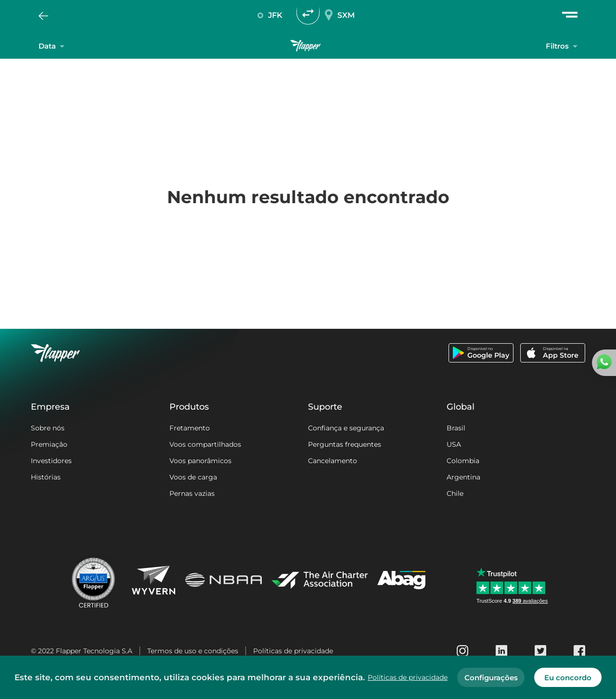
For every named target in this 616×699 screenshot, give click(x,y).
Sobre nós (48, 428)
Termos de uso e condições (193, 651)
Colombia (463, 461)
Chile (455, 493)
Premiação (49, 444)
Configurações (491, 678)
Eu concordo (568, 678)
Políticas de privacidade (293, 651)
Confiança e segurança (346, 428)
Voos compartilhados (205, 444)
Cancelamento (333, 461)
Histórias (46, 477)
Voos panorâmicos (200, 461)
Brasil (456, 428)
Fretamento (190, 428)
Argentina (463, 477)
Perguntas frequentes (345, 444)
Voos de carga (193, 477)
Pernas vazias (192, 493)
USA (454, 444)
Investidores (51, 461)
